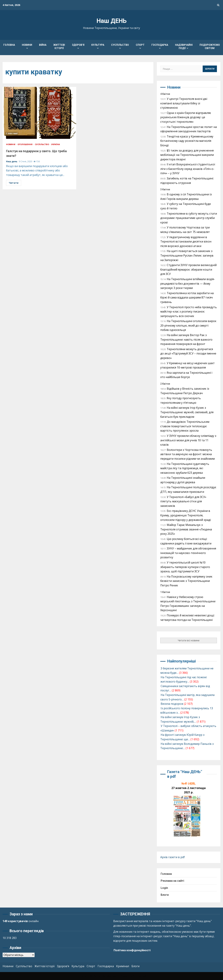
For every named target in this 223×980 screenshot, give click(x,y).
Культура (98, 45)
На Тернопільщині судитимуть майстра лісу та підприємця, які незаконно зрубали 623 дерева (185, 468)
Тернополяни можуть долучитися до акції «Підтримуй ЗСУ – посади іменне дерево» (188, 354)
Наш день (12, 161)
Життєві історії (59, 47)
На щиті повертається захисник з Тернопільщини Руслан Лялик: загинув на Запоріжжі (187, 255)
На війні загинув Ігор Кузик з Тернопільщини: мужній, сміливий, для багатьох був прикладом (187, 412)
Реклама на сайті (172, 881)
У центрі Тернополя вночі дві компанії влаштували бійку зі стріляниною (184, 103)
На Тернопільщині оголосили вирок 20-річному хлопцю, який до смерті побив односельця (188, 325)
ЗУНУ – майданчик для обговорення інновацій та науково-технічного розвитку (188, 553)
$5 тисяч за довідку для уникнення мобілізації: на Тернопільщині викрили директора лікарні (187, 155)
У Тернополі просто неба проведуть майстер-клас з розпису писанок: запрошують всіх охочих (189, 312)
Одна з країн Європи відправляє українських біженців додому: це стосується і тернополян (186, 117)
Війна (43, 45)
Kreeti (124, 976)
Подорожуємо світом (210, 47)
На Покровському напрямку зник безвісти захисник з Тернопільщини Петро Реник (186, 581)
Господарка (160, 45)
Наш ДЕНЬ (112, 21)
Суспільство (120, 45)
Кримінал (123, 966)
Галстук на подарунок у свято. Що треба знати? (39, 113)
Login (164, 888)
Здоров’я (78, 45)
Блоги (165, 895)
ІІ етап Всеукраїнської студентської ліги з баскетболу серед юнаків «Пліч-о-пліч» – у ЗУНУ (188, 169)
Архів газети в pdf (173, 857)
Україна (56, 144)
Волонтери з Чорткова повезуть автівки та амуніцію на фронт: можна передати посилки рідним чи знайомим (187, 454)
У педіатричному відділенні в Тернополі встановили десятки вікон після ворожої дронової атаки (186, 242)
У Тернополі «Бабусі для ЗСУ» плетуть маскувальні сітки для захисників (183, 501)
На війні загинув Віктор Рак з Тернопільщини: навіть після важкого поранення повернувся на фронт (186, 339)
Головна (9, 45)
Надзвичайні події (184, 47)
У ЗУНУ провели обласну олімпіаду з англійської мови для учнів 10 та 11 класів (188, 440)
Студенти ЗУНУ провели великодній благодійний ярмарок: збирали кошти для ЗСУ (188, 269)
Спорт (140, 45)
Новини (27, 45)
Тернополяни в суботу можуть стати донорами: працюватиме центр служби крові (189, 218)
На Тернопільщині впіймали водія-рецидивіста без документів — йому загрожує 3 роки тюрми (188, 283)
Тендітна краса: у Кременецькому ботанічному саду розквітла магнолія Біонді (187, 141)
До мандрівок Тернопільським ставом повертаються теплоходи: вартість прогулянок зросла (185, 426)
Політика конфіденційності (132, 950)
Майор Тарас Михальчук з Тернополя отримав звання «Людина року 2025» (186, 529)
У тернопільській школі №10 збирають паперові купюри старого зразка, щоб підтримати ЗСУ (185, 567)
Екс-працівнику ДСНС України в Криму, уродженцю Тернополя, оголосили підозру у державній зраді (186, 515)
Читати (14, 183)
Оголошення (25, 144)
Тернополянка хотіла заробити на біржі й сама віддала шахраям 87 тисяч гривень (187, 298)
